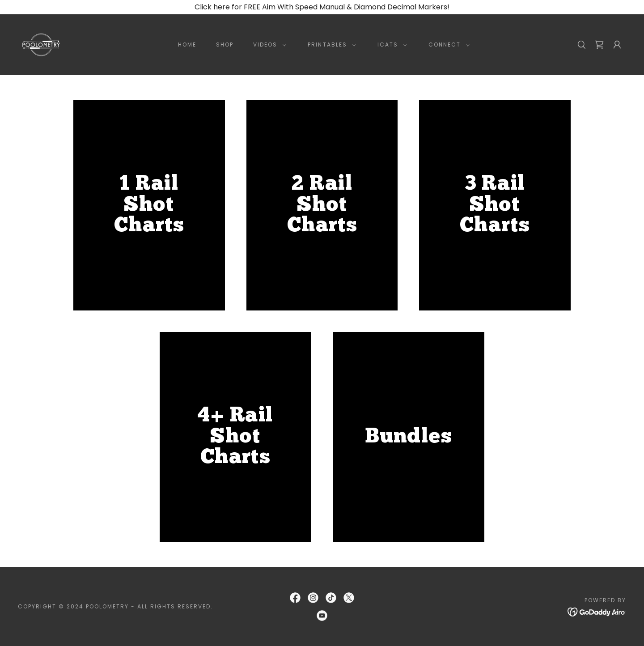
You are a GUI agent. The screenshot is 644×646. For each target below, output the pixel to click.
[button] (268, 45)
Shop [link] (225, 45)
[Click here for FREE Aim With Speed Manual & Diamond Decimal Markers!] (322, 7)
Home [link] (187, 45)
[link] (41, 44)
